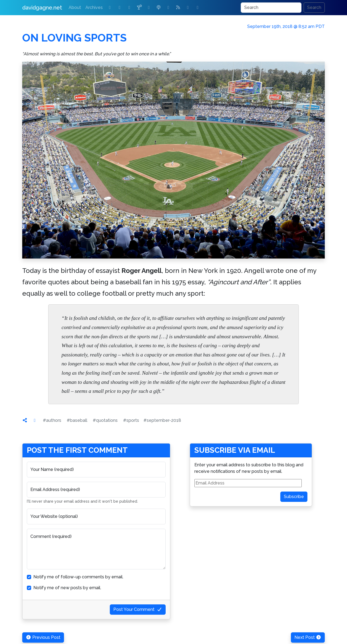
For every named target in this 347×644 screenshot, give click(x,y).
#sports (131, 420)
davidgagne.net (42, 8)
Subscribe (294, 497)
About (75, 7)
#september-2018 (162, 420)
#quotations (105, 420)
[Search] (271, 8)
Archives (94, 7)
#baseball (77, 420)
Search (314, 7)
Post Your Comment (138, 609)
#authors (52, 420)
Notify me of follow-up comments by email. (78, 577)
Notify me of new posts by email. (67, 588)
